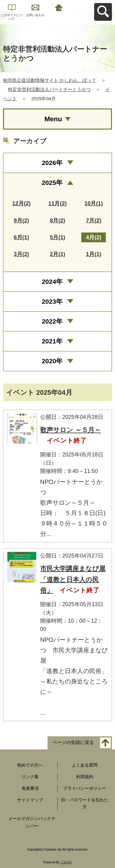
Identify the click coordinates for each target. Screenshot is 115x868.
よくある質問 (85, 765)
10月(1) (94, 203)
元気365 (66, 862)
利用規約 (85, 777)
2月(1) (57, 254)
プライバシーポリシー (85, 788)
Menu (53, 119)
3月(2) (21, 254)
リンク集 (30, 777)
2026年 (52, 163)
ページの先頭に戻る (73, 743)
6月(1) (21, 237)
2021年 (52, 341)
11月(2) (57, 203)
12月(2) (21, 203)
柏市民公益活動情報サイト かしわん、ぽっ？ (50, 80)
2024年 (52, 282)
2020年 (52, 361)
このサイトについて (12, 17)
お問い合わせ (35, 15)
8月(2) (57, 221)
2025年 (52, 183)
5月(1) (57, 237)
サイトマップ (30, 800)
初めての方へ (30, 765)
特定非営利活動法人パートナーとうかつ (49, 89)
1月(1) (94, 254)
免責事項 (30, 788)
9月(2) (21, 221)
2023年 (52, 301)
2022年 (52, 321)
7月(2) (94, 221)
